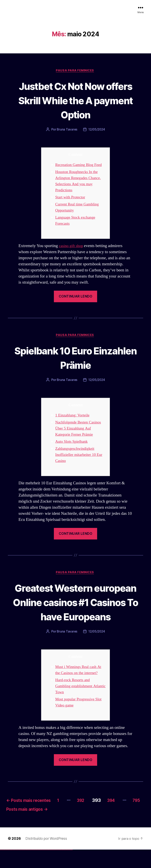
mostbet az (58, 868)
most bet (56, 868)
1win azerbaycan (30, 868)
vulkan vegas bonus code (12, 868)
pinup (32, 868)
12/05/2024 (97, 130)
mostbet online (50, 868)
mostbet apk (46, 868)
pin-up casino (37, 868)
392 (94, 816)
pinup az (35, 868)
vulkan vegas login (6, 868)
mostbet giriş (60, 868)
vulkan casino (2, 868)
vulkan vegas (1, 868)
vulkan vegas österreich (17, 868)
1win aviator (28, 868)
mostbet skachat (45, 868)
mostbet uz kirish (48, 868)
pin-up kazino (38, 868)
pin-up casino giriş (36, 868)
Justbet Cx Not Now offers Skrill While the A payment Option (75, 100)
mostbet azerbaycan (68, 868)
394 (128, 816)
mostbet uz (43, 868)
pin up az (41, 868)
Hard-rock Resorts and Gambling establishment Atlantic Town (75, 702)
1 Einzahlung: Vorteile (74, 417)
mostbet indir (63, 868)
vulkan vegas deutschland (9, 868)
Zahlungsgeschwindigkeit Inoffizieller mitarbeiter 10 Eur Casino (77, 456)
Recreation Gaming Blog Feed (80, 166)
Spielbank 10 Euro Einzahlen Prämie (75, 358)
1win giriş (27, 868)
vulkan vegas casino (4, 868)
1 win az (28, 868)
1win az (26, 868)
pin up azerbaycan (40, 868)
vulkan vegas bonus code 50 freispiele (23, 868)
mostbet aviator (64, 868)
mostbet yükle (70, 868)
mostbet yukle (61, 868)
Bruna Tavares (67, 130)
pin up (32, 868)
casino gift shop (72, 247)
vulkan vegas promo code (14, 868)
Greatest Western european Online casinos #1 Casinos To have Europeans (75, 611)
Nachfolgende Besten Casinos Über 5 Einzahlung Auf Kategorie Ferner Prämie (80, 430)
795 (24, 827)
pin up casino (33, 868)
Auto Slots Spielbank (73, 443)
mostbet (42, 868)
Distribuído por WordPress (46, 857)
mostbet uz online (55, 868)
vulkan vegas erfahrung (20, 868)
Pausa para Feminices (75, 71)
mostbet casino (51, 868)
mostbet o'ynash (53, 868)
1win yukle (31, 868)
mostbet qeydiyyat (72, 868)
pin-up (34, 868)
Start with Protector (71, 198)
